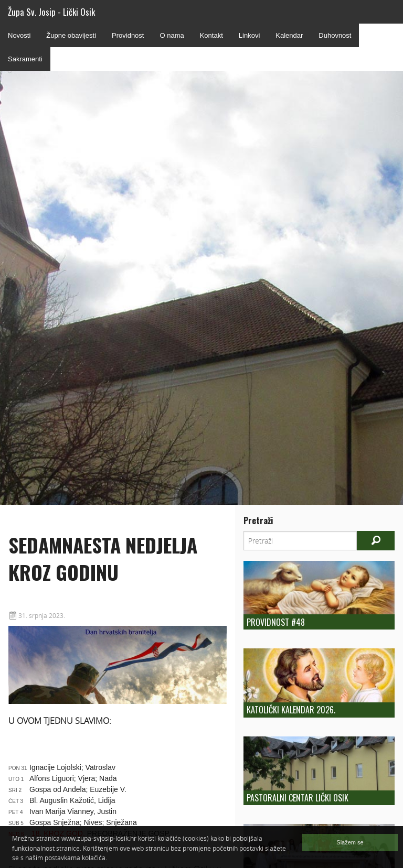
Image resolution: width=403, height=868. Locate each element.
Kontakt (211, 35)
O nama (172, 35)
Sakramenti (25, 59)
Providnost (128, 35)
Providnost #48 (276, 622)
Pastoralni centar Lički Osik (298, 798)
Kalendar (289, 35)
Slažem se (350, 842)
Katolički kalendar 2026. (291, 710)
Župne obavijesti (71, 35)
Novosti (19, 35)
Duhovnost (335, 35)
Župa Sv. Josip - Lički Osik (51, 12)
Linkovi (249, 35)
